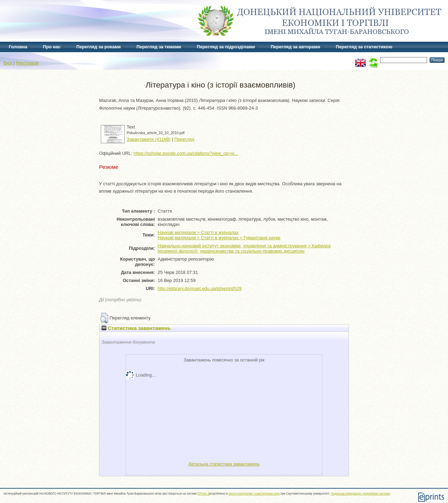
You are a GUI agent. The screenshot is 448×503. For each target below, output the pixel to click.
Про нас (52, 47)
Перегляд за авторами (295, 47)
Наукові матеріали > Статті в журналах (198, 232)
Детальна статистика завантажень (224, 464)
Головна (18, 47)
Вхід (8, 63)
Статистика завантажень (136, 328)
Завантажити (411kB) (149, 139)
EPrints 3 (203, 494)
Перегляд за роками (99, 47)
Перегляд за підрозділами (226, 47)
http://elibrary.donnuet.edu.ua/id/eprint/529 (200, 288)
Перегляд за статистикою (364, 47)
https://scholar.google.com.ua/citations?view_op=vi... (185, 153)
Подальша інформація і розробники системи (360, 494)
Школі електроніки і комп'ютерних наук (254, 494)
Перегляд (184, 139)
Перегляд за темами (159, 47)
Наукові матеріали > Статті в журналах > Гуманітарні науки (219, 238)
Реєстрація (27, 63)
